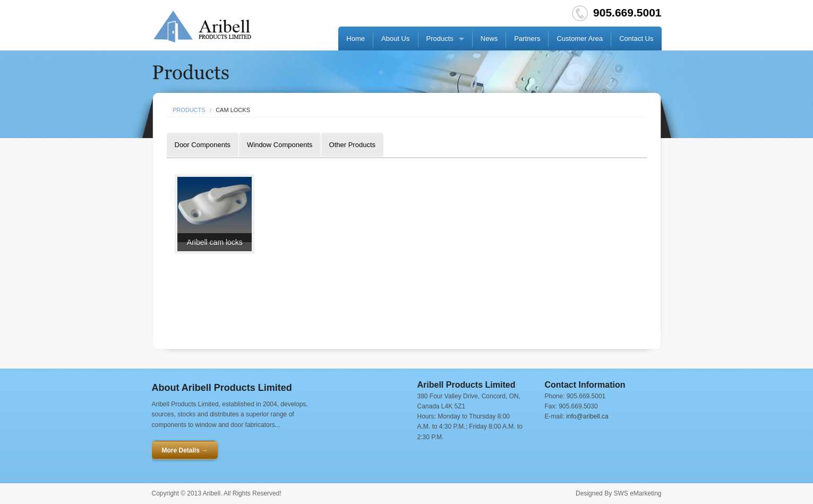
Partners (527, 39)
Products (440, 39)
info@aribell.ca (587, 416)
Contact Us (636, 39)
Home (356, 39)
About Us (395, 39)
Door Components (203, 145)
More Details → (185, 450)
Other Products (352, 145)
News (489, 39)
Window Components (280, 145)
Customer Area (580, 39)
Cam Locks (233, 110)
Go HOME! (203, 27)
